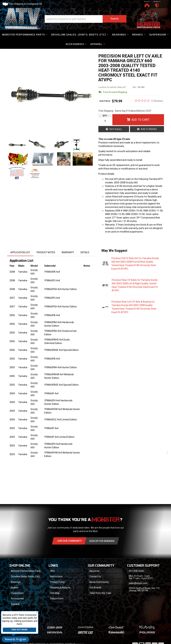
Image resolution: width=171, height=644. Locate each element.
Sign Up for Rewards (102, 542)
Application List (20, 253)
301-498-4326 (136, 572)
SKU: (135, 88)
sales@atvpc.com (138, 584)
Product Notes (46, 253)
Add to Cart (141, 120)
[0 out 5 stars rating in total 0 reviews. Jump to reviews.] (149, 101)
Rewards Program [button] (15, 639)
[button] (85, 19)
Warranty (68, 253)
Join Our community (69, 542)
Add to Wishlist (149, 130)
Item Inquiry (116, 130)
